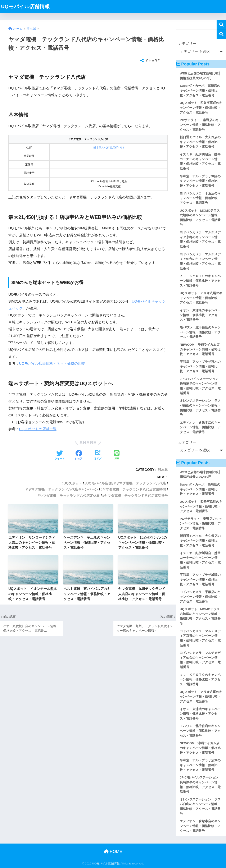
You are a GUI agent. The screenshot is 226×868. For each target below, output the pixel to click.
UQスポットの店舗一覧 (38, 419)
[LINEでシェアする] (117, 445)
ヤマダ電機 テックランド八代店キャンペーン (63, 479)
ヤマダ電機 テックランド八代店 (141, 473)
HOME (113, 851)
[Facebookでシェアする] (79, 445)
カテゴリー (187, 44)
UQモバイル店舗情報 (25, 6)
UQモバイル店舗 (99, 473)
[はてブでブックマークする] (98, 445)
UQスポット (73, 473)
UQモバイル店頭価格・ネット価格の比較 (52, 353)
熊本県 (163, 459)
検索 (221, 25)
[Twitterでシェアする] (60, 445)
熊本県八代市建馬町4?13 (109, 137)
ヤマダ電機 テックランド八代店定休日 (70, 485)
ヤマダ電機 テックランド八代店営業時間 (134, 479)
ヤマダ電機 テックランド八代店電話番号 (136, 485)
